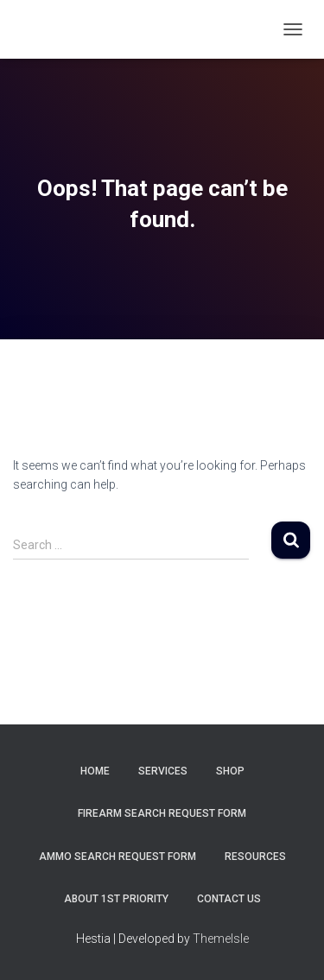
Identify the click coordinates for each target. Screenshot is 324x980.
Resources (255, 857)
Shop (230, 771)
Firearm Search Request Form (162, 813)
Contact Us (229, 899)
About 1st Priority (116, 899)
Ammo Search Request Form (118, 857)
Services (163, 771)
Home (95, 771)
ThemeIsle (221, 939)
